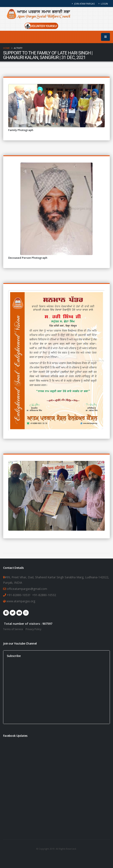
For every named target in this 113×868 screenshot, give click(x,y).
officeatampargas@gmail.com (27, 589)
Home (6, 48)
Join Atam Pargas (83, 4)
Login (103, 4)
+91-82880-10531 (19, 595)
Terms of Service (13, 629)
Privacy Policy (33, 629)
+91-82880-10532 (44, 595)
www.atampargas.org (20, 601)
